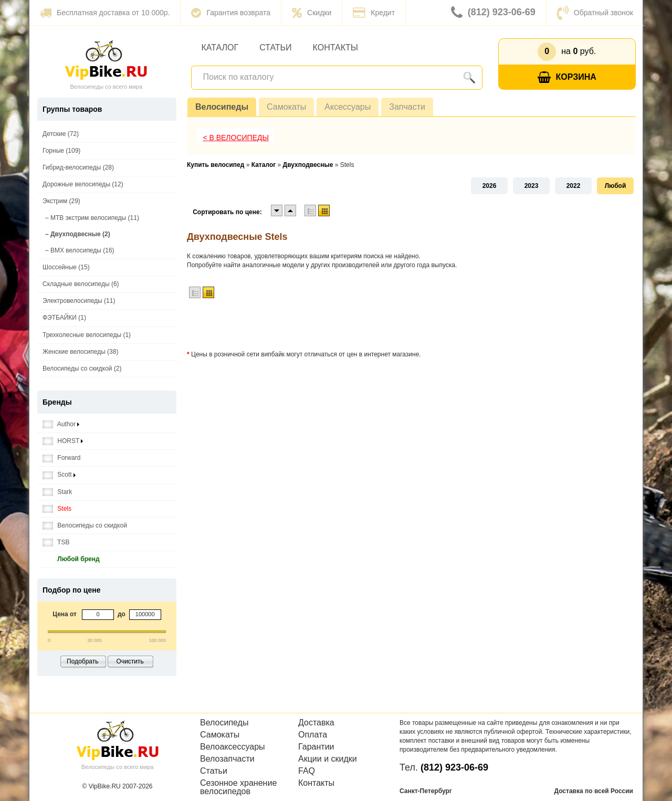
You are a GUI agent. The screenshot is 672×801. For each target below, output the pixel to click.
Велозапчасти (227, 759)
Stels (57, 509)
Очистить (130, 661)
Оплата (313, 735)
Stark (57, 492)
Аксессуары (348, 107)
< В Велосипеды (236, 138)
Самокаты (286, 107)
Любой (616, 186)
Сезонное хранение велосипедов (238, 787)
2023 (532, 186)
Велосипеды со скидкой (85, 526)
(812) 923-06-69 (493, 13)
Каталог (220, 48)
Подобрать (82, 661)
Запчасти (407, 107)
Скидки (312, 13)
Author (61, 424)
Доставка (316, 723)
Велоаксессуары (233, 747)
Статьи (275, 48)
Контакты (335, 48)
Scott (59, 475)
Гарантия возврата (231, 13)
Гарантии (316, 747)
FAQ (307, 771)
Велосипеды (222, 107)
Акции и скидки (328, 759)
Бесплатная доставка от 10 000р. (105, 13)
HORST (63, 441)
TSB (56, 542)
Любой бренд (71, 559)
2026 (490, 186)
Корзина (567, 77)
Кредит (374, 13)
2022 (574, 186)
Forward (61, 458)
